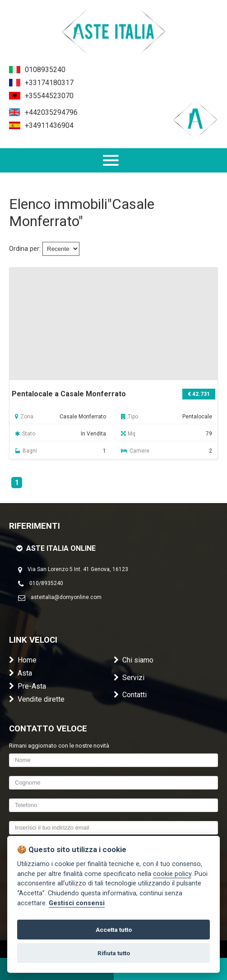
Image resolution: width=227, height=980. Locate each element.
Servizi (129, 678)
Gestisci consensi (77, 903)
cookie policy (172, 874)
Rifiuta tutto (114, 953)
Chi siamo (134, 660)
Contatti (130, 695)
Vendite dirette (37, 699)
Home (23, 660)
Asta (21, 673)
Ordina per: (25, 249)
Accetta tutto (114, 930)
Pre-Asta (28, 686)
